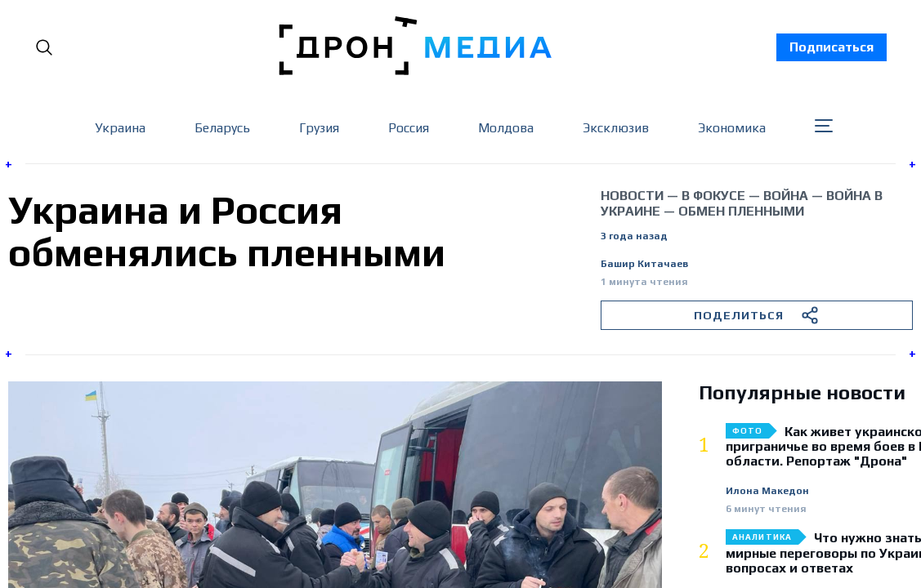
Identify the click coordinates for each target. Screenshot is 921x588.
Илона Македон (767, 491)
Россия (409, 128)
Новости (632, 196)
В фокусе (713, 196)
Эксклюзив (616, 128)
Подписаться (832, 47)
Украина (120, 128)
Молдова (506, 128)
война (786, 196)
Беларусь (222, 128)
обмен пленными (741, 211)
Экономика (732, 128)
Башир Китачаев (644, 264)
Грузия (319, 128)
